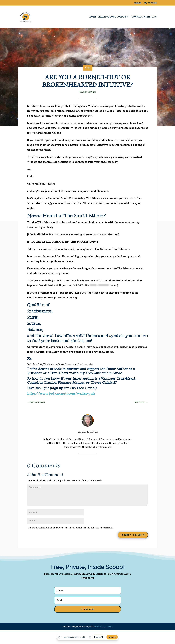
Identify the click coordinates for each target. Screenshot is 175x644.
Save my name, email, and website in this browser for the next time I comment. (72, 528)
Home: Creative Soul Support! (109, 17)
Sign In (138, 3)
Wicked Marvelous (104, 626)
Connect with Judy (144, 17)
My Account (150, 3)
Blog (87, 68)
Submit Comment (133, 535)
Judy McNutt (89, 92)
